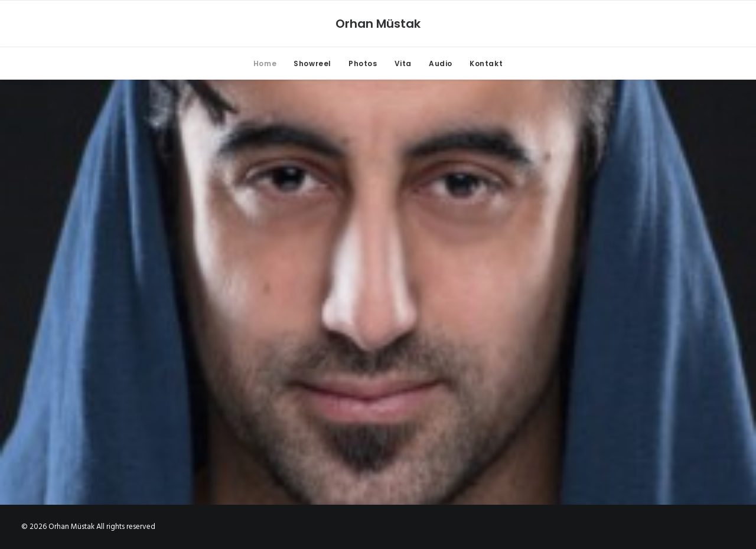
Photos (363, 63)
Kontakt (486, 63)
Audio (441, 63)
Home (265, 63)
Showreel (312, 63)
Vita (403, 63)
